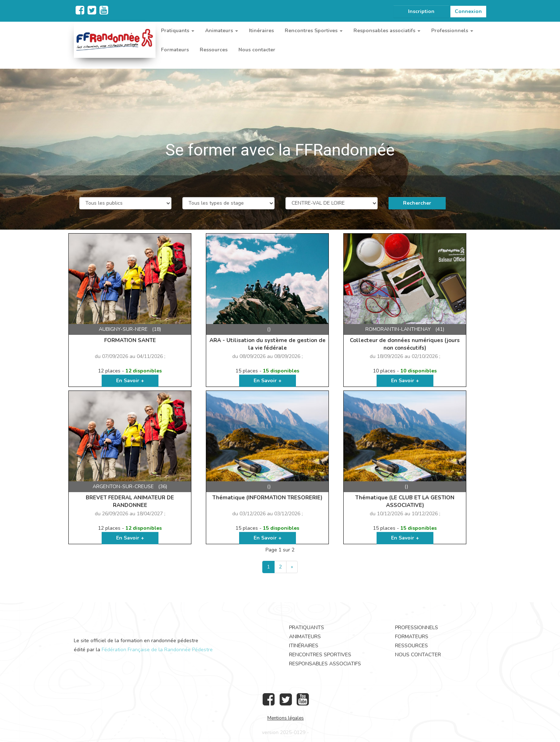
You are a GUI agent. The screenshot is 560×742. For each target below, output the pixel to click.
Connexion (468, 11)
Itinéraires (261, 31)
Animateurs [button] (222, 31)
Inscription (421, 11)
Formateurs (175, 50)
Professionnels (417, 628)
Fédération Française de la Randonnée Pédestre (157, 650)
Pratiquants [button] (178, 31)
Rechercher (417, 203)
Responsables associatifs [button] (387, 31)
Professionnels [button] (452, 31)
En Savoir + (130, 381)
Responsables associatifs (325, 664)
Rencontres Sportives (320, 655)
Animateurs (305, 637)
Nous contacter (257, 50)
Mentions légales (286, 718)
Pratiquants (307, 628)
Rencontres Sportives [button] (314, 31)
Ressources (214, 50)
